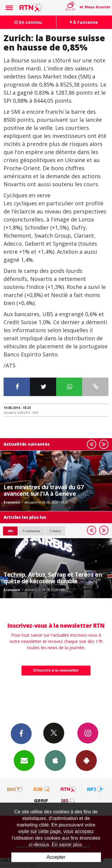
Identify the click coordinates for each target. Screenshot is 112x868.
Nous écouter (98, 7)
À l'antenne (84, 22)
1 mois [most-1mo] (55, 531)
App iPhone (55, 760)
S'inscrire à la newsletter (56, 670)
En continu (28, 22)
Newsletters (24, 760)
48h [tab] (10, 531)
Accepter (56, 857)
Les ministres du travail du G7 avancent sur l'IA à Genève (44, 490)
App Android (86, 760)
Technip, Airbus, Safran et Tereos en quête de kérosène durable (53, 578)
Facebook (21, 733)
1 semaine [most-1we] (31, 531)
